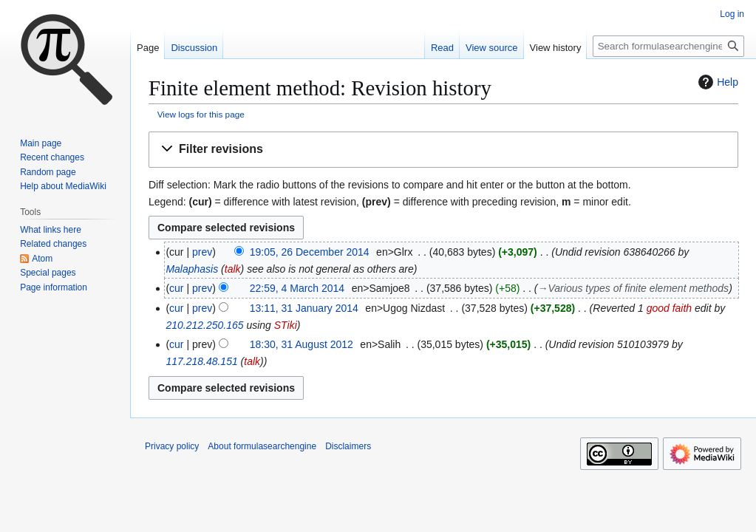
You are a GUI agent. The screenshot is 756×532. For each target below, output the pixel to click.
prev (202, 252)
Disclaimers (348, 446)
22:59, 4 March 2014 (297, 288)
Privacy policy (172, 446)
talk (233, 269)
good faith (670, 308)
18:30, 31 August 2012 (302, 344)
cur (176, 288)
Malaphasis (192, 269)
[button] (443, 150)
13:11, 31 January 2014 (304, 308)
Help (716, 82)
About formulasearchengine (262, 446)
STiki (286, 325)
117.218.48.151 (201, 361)
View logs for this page (201, 114)
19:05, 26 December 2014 (310, 252)
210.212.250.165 (204, 325)
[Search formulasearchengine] (668, 46)
